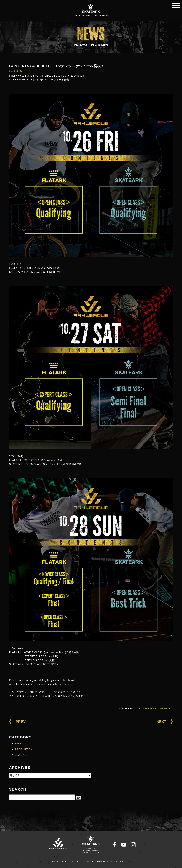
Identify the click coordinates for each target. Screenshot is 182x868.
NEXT (161, 722)
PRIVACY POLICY (60, 861)
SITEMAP (75, 861)
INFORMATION (147, 709)
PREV (21, 722)
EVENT (19, 744)
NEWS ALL (166, 709)
